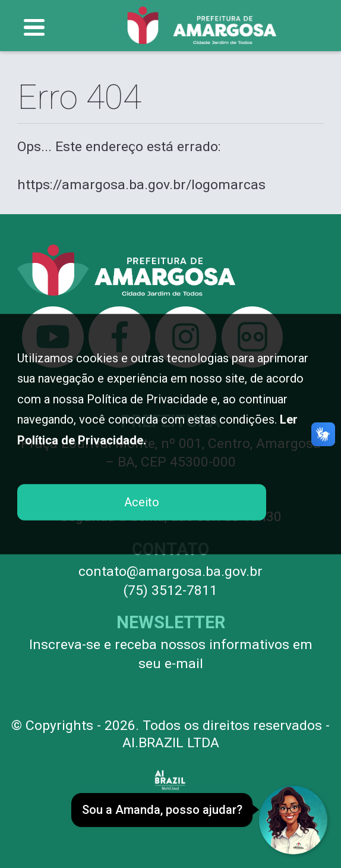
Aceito (142, 502)
